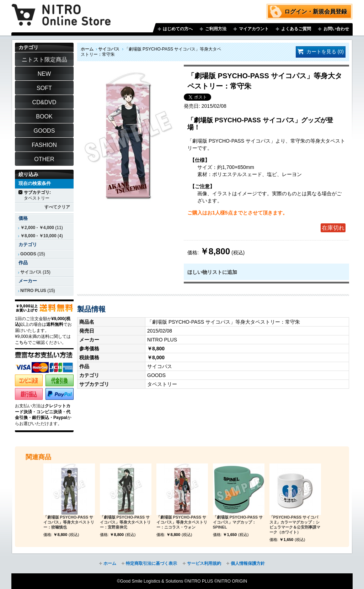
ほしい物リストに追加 (212, 272)
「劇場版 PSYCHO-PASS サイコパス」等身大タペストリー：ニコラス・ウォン (182, 522)
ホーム (87, 49)
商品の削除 (21, 192)
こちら (21, 343)
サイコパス (109, 49)
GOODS (28, 254)
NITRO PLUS (33, 291)
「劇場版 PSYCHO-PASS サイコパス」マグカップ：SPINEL (238, 522)
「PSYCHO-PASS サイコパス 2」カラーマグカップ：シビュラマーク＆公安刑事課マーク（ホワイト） (295, 524)
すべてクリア (57, 207)
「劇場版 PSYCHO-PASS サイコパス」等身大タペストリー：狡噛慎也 (69, 522)
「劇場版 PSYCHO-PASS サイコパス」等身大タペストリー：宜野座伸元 (125, 522)
